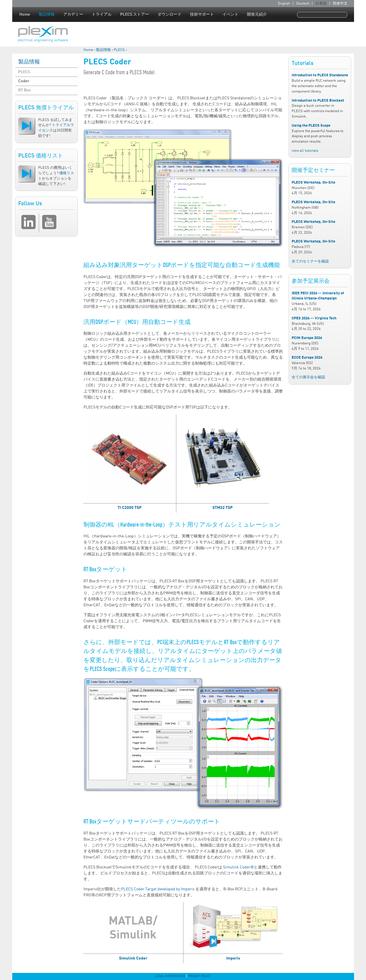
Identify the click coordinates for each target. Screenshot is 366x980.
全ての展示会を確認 (308, 377)
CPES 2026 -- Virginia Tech (314, 318)
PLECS (119, 50)
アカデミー (73, 15)
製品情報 (47, 15)
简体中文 (340, 4)
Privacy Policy (200, 976)
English (284, 4)
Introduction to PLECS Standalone (320, 75)
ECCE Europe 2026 (307, 358)
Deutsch (303, 4)
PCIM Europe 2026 (307, 338)
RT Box (24, 90)
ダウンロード (169, 15)
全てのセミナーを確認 (310, 261)
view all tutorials (305, 151)
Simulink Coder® (238, 867)
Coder (24, 81)
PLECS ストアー (135, 15)
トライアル (102, 15)
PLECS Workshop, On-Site (313, 183)
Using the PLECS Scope (311, 126)
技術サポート (202, 15)
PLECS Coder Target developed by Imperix (158, 889)
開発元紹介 (257, 15)
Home (25, 15)
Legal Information (170, 976)
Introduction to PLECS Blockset (318, 101)
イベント (230, 15)
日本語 (321, 4)
